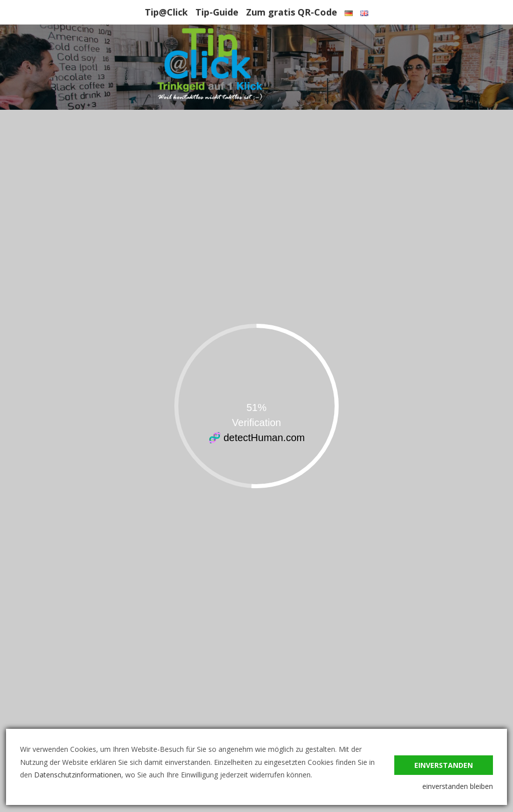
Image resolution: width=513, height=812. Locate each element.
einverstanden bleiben (458, 786)
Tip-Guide (217, 12)
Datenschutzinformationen (78, 775)
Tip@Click (166, 12)
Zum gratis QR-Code (292, 12)
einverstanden (444, 765)
